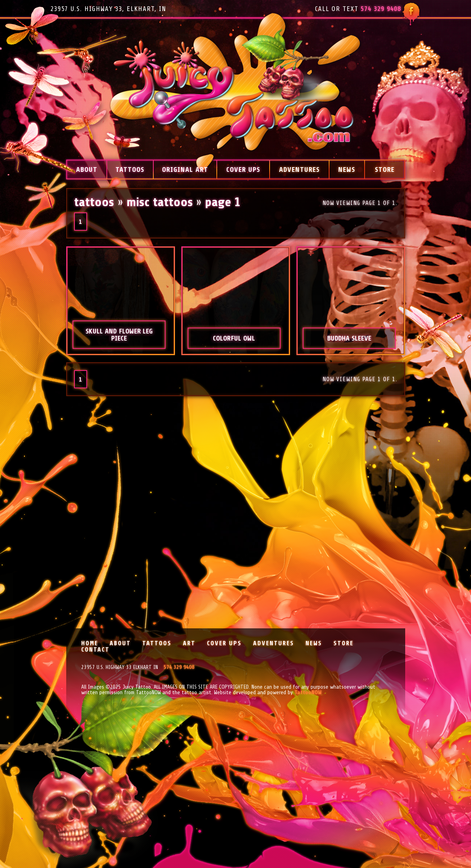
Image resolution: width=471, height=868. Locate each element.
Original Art (185, 170)
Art (189, 643)
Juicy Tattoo (235, 92)
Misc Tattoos (160, 202)
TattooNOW (308, 692)
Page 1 (223, 202)
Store (385, 170)
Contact (95, 650)
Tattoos (130, 170)
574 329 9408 (381, 9)
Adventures (299, 170)
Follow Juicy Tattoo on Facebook (411, 14)
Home (90, 643)
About (87, 170)
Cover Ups (243, 170)
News (347, 170)
